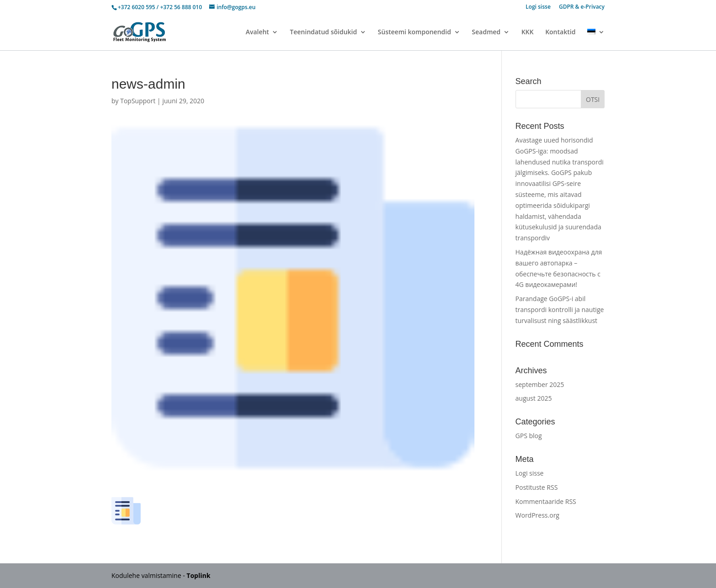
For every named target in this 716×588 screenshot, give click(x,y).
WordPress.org (537, 515)
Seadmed (486, 32)
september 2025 (540, 384)
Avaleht (257, 32)
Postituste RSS (537, 487)
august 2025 (534, 398)
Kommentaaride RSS (546, 501)
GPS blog (529, 436)
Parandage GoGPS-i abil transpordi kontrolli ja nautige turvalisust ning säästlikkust (560, 310)
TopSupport (138, 101)
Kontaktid (560, 32)
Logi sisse (538, 7)
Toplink (199, 575)
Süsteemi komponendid (414, 32)
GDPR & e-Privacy (582, 7)
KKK (528, 32)
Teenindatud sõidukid (324, 32)
